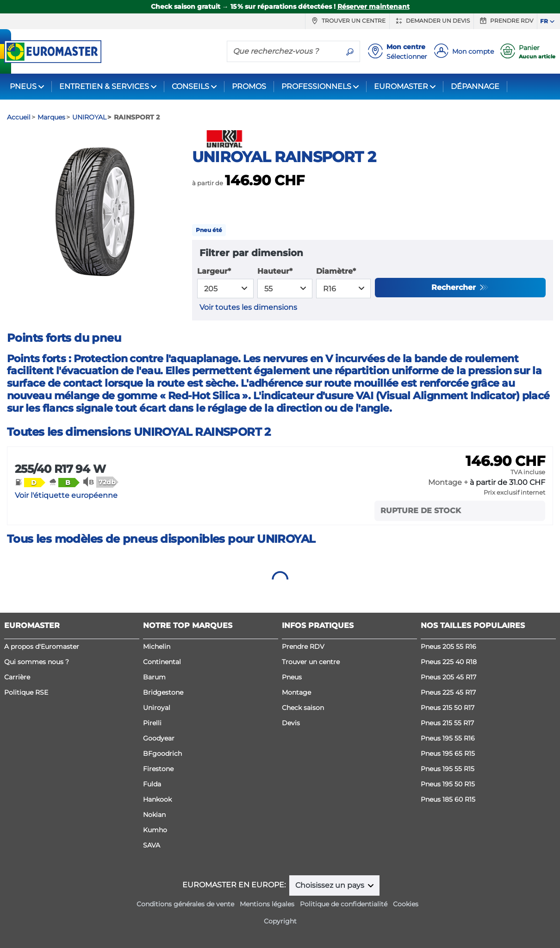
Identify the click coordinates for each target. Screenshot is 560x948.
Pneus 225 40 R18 (449, 662)
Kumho (155, 830)
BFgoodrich (162, 753)
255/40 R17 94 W (60, 469)
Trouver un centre (347, 21)
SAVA (152, 845)
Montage (296, 692)
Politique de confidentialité (344, 904)
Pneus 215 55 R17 (447, 723)
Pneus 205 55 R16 (448, 647)
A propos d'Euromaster (42, 647)
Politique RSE (26, 692)
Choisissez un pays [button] (331, 885)
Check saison (303, 708)
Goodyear (159, 738)
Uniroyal (157, 708)
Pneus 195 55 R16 (448, 738)
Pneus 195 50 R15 (448, 784)
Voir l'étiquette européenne (66, 495)
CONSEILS (190, 86)
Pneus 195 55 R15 (448, 769)
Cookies (406, 904)
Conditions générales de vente (185, 904)
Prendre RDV (505, 21)
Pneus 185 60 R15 (448, 799)
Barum (154, 677)
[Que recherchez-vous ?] (284, 51)
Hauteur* (275, 271)
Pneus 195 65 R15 (448, 753)
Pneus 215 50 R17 (448, 708)
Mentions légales (267, 904)
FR (544, 21)
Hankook (157, 799)
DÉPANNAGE (475, 86)
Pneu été (209, 230)
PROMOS (249, 86)
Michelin (157, 647)
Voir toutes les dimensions (248, 307)
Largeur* (214, 271)
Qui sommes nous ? (37, 662)
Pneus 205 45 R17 (448, 677)
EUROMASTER (401, 86)
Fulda (152, 784)
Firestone (158, 769)
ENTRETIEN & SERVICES (104, 86)
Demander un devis (432, 21)
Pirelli (152, 723)
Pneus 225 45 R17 (448, 692)
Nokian (154, 815)
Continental (162, 662)
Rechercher (455, 287)
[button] (30, 482)
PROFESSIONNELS (316, 86)
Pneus (292, 677)
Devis (291, 723)
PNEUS (23, 86)
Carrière (17, 677)
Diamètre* (336, 271)
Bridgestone (163, 692)
